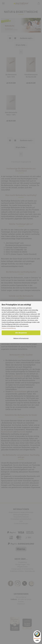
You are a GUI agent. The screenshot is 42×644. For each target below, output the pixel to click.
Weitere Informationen (21, 338)
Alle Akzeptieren (21, 333)
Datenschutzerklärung (9, 328)
